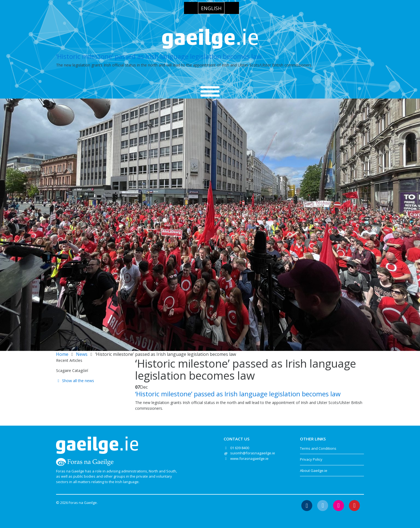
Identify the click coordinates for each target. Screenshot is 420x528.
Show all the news (75, 381)
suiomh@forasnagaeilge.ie (253, 453)
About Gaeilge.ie (314, 471)
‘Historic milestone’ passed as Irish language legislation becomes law (159, 56)
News (82, 354)
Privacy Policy (311, 459)
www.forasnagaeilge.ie (249, 458)
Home (62, 354)
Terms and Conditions (318, 448)
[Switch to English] (211, 8)
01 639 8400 (240, 448)
